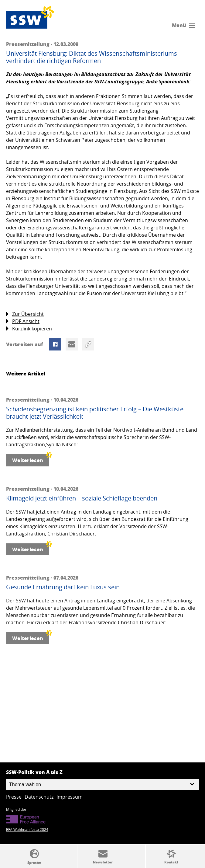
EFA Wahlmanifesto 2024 (27, 829)
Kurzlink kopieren (29, 329)
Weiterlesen (31, 459)
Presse (14, 797)
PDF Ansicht (23, 321)
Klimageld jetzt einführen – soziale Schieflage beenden (82, 498)
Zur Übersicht (25, 314)
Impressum (70, 797)
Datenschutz (39, 797)
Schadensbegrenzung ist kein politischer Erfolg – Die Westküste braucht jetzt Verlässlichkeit (95, 413)
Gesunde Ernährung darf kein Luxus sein (63, 587)
